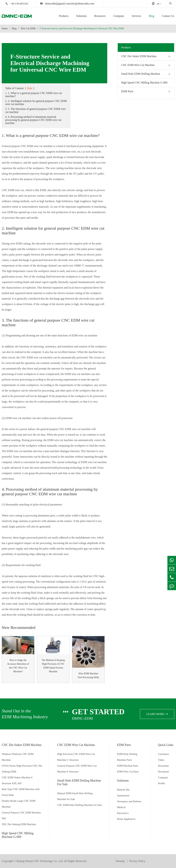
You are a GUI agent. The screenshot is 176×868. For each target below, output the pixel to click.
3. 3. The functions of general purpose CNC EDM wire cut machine (35, 110)
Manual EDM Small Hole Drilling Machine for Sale (75, 796)
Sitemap (120, 861)
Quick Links (166, 745)
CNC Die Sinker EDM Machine (139, 56)
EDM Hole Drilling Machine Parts (127, 757)
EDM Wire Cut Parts (128, 772)
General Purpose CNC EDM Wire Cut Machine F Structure (77, 769)
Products (64, 16)
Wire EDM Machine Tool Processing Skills (88, 675)
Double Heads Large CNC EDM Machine (19, 804)
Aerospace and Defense (129, 801)
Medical (121, 807)
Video (161, 760)
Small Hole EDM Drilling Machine (141, 74)
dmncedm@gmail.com (58, 4)
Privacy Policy (137, 861)
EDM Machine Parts (128, 766)
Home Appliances (126, 819)
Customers (163, 754)
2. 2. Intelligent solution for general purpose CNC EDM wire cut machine (36, 103)
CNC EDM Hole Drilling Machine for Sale (79, 805)
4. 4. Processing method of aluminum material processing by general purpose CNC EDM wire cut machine (33, 120)
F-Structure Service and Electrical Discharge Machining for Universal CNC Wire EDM (82, 28)
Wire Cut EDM (28, 28)
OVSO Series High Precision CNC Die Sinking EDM (22, 769)
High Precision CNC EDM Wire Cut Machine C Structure (76, 757)
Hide (30, 88)
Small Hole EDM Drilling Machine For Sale (79, 782)
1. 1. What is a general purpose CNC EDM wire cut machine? (34, 95)
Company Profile (163, 780)
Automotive (123, 796)
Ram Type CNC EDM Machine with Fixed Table (21, 792)
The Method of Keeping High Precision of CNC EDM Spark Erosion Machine (53, 666)
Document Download (163, 769)
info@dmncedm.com (83, 4)
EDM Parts (127, 91)
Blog (152, 16)
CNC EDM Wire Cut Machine (138, 65)
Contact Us (168, 16)
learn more (157, 714)
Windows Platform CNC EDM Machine (18, 757)
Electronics (123, 813)
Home (5, 28)
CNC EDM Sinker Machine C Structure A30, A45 (17, 780)
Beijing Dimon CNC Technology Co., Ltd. (40, 861)
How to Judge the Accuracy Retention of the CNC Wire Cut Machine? (18, 666)
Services (136, 16)
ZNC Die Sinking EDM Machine (19, 824)
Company (119, 16)
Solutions (81, 16)
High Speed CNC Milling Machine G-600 (144, 83)
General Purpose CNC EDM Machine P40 (21, 815)
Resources (100, 16)
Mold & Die (123, 790)
